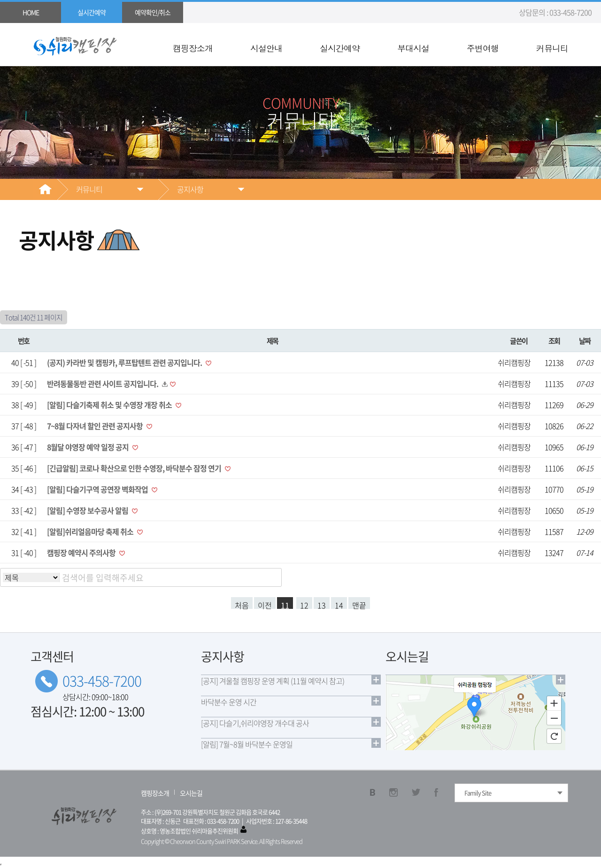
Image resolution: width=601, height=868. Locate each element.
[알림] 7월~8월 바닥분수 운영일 (247, 744)
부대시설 (413, 48)
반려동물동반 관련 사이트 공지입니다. (103, 384)
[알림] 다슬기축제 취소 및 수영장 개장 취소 (110, 405)
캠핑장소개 (193, 48)
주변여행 (483, 48)
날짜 (585, 341)
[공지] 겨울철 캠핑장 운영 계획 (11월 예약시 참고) (273, 681)
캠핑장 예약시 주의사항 (82, 553)
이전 (265, 604)
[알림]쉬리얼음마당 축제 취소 (91, 531)
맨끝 (359, 604)
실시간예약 (340, 48)
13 (322, 604)
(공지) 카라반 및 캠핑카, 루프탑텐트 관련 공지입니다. (125, 362)
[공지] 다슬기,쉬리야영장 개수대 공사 (255, 723)
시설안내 (266, 48)
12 (304, 604)
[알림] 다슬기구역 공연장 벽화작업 (98, 489)
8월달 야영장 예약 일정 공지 (89, 447)
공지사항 (190, 189)
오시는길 (191, 793)
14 (339, 604)
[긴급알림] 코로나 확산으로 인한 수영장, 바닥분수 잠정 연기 (135, 468)
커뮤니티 (552, 48)
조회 (554, 341)
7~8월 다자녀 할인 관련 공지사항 (96, 426)
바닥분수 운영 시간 (229, 702)
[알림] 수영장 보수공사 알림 (88, 510)
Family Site (478, 793)
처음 (242, 604)
